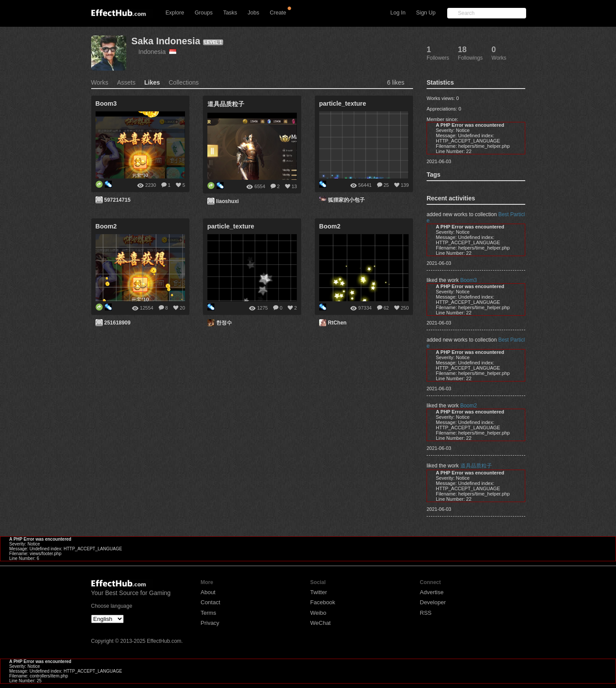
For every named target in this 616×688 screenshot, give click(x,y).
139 (405, 185)
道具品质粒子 (476, 466)
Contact (211, 602)
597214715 (118, 200)
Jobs (253, 13)
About (208, 592)
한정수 (224, 323)
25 (386, 185)
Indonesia (157, 52)
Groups (204, 13)
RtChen (337, 323)
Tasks (230, 13)
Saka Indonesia (166, 41)
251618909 (118, 323)
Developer (433, 602)
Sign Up (426, 13)
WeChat (321, 623)
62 (386, 308)
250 (405, 308)
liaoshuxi (228, 201)
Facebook (323, 602)
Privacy (210, 623)
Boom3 (469, 280)
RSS (426, 613)
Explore (175, 13)
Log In (398, 13)
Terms (208, 613)
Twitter (319, 592)
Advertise (432, 592)
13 (294, 186)
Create (278, 13)
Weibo (319, 613)
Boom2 (469, 406)
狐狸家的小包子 (346, 200)
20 (182, 308)
